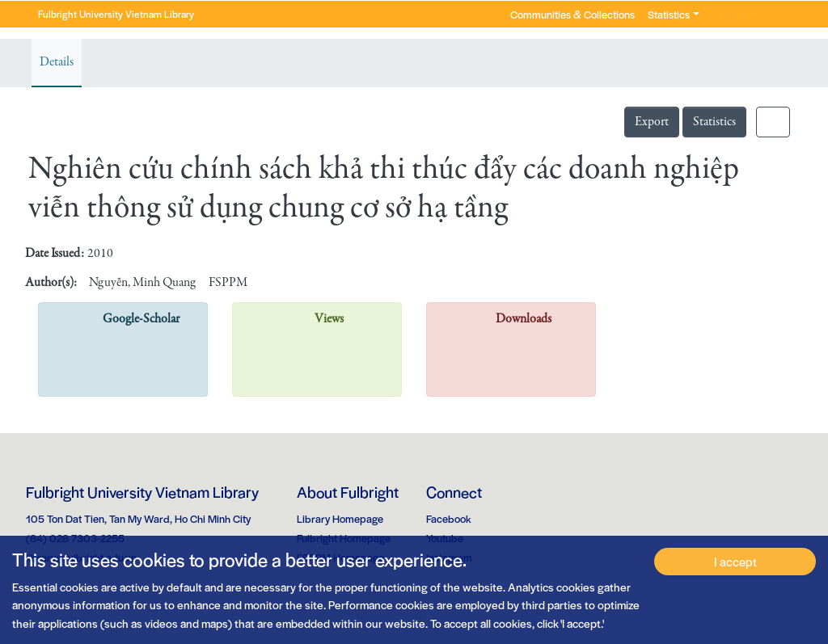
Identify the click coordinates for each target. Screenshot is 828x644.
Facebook (449, 518)
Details (57, 62)
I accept (735, 561)
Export (652, 122)
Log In (733, 15)
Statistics (714, 122)
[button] (776, 15)
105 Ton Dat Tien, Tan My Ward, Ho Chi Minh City (138, 518)
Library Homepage (340, 518)
